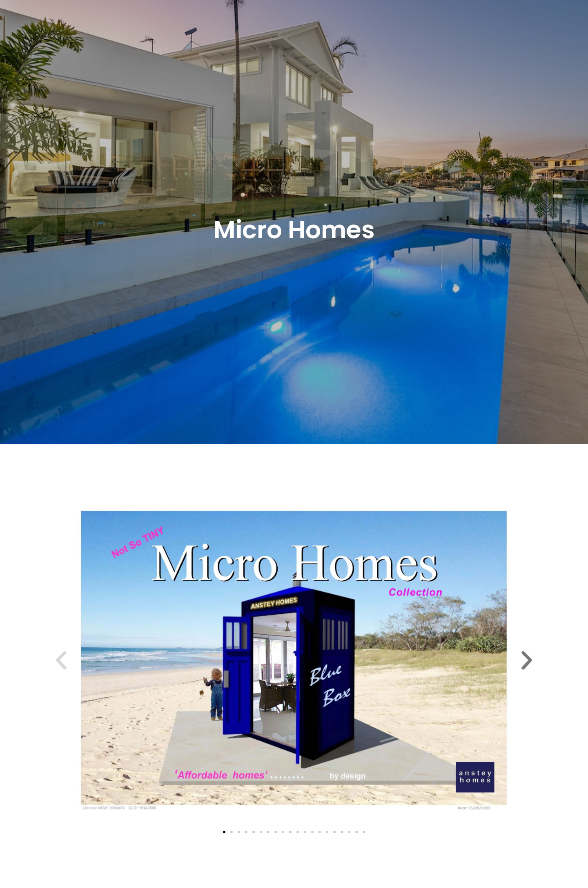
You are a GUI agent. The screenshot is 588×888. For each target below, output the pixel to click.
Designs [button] (272, 22)
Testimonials (333, 22)
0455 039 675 (464, 22)
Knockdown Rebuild (229, 22)
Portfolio (302, 22)
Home (169, 22)
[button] (272, 22)
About (191, 22)
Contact (364, 22)
